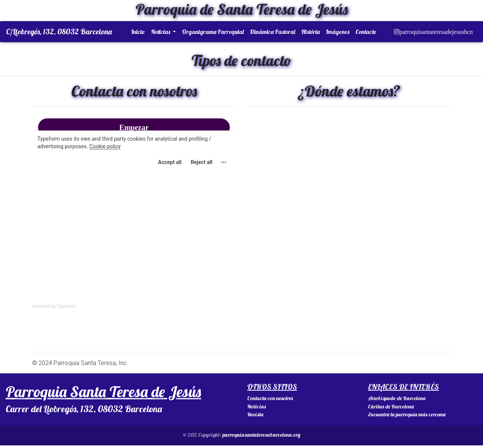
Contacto (366, 33)
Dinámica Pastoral (272, 33)
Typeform (66, 309)
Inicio (138, 33)
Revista (255, 417)
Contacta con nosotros (270, 401)
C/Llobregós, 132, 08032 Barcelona (59, 33)
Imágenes (338, 33)
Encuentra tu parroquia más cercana (407, 417)
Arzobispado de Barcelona (397, 401)
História (310, 33)
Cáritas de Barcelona (391, 410)
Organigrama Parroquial (213, 33)
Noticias (161, 33)
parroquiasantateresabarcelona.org (261, 438)
